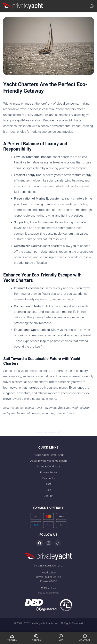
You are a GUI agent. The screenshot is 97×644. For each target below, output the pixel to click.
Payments (49, 478)
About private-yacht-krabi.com (48, 461)
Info (61, 638)
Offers (36, 638)
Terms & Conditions (48, 466)
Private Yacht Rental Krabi (48, 455)
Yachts (12, 638)
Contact (48, 496)
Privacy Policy (49, 472)
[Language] (92, 6)
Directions (49, 588)
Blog (48, 490)
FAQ (48, 484)
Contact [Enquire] (85, 638)
